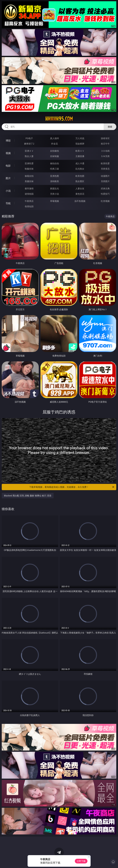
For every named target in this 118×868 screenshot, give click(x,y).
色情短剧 (29, 206)
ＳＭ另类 (105, 156)
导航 (8, 203)
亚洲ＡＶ (29, 151)
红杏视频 (105, 201)
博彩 (8, 141)
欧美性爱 (105, 163)
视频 (8, 153)
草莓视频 (55, 201)
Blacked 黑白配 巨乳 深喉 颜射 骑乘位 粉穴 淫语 (28, 496)
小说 (8, 191)
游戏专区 (105, 138)
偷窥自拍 (29, 176)
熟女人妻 (29, 156)
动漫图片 (105, 176)
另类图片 (105, 181)
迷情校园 (29, 194)
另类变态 (105, 169)
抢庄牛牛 (105, 144)
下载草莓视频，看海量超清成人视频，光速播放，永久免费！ (72, 487)
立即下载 (81, 861)
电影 (8, 166)
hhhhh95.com (59, 119)
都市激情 (29, 188)
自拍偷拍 (55, 151)
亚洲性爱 (29, 163)
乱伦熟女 (80, 169)
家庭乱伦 (55, 188)
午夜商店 (29, 201)
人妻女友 (80, 188)
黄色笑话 (80, 194)
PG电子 (29, 138)
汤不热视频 (80, 201)
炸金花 (55, 144)
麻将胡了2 (29, 144)
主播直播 (80, 156)
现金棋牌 (80, 144)
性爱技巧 (105, 194)
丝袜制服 (55, 156)
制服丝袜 (29, 169)
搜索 (110, 127)
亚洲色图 (55, 176)
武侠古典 (105, 188)
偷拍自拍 (55, 163)
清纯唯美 (55, 181)
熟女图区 (80, 181)
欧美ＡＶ (80, 151)
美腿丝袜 (29, 181)
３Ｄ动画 (105, 151)
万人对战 (80, 138)
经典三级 (55, 169)
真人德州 (55, 138)
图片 (8, 178)
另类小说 (55, 194)
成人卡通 (80, 163)
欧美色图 (80, 176)
